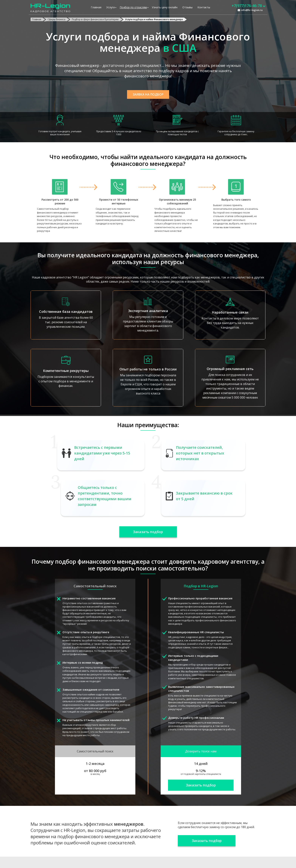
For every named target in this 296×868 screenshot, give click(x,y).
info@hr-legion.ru (252, 10)
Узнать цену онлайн (165, 7)
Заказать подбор (148, 532)
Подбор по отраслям (133, 7)
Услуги (111, 7)
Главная (96, 7)
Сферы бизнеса (56, 19)
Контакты (204, 7)
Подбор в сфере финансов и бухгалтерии (95, 19)
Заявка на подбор (148, 94)
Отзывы (187, 7)
